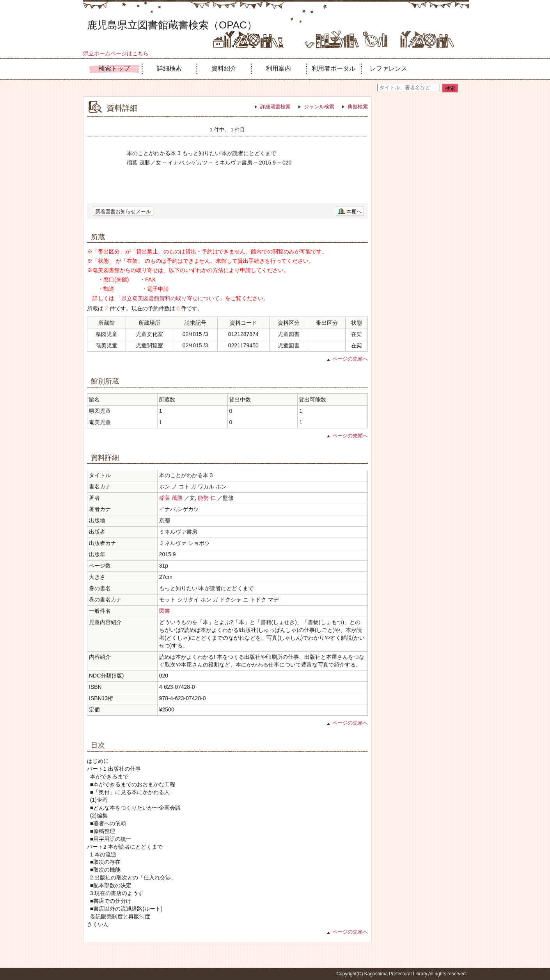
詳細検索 (169, 68)
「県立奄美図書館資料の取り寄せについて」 (170, 298)
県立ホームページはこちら (116, 53)
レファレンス (389, 68)
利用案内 (279, 68)
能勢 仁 (207, 498)
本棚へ (354, 211)
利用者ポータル (334, 68)
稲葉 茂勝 (171, 498)
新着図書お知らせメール (123, 211)
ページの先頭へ (350, 359)
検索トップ (114, 68)
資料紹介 (224, 68)
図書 (165, 611)
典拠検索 (358, 107)
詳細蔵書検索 (275, 107)
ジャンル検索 (319, 107)
